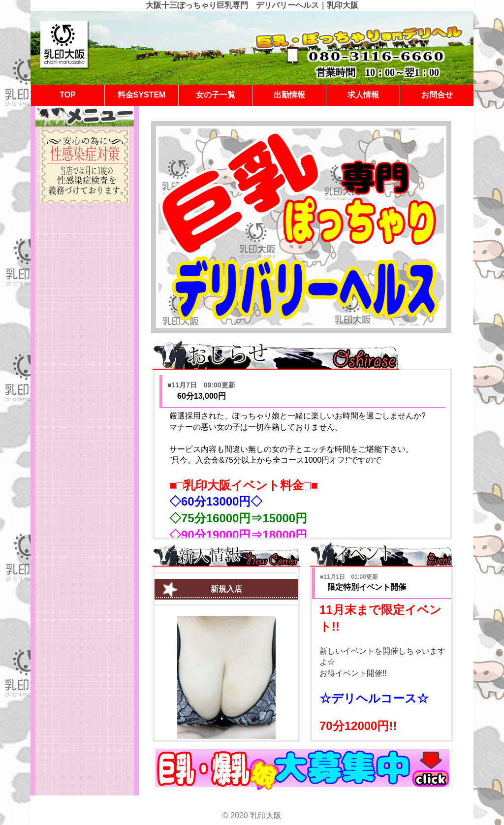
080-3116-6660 (377, 56)
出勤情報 (289, 95)
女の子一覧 (216, 95)
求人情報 (363, 95)
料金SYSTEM (142, 95)
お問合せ (437, 95)
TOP (68, 95)
